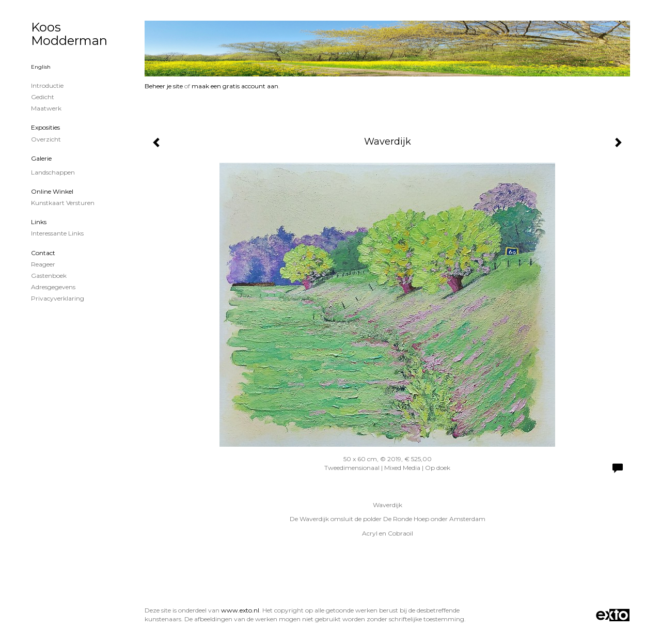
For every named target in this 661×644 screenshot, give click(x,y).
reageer (43, 264)
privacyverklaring (58, 298)
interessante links (57, 233)
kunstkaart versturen (63, 203)
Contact (43, 253)
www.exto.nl (240, 610)
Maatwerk (46, 108)
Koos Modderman (69, 34)
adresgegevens (53, 287)
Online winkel (52, 191)
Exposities (45, 127)
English (41, 67)
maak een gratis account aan (235, 86)
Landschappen (53, 172)
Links (39, 222)
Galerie (41, 158)
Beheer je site (164, 86)
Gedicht (43, 97)
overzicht (46, 139)
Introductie (47, 85)
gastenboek (49, 276)
